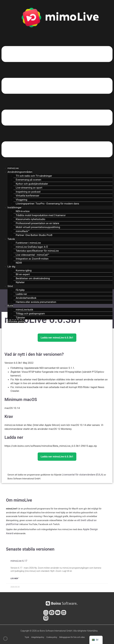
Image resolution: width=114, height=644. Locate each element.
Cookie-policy (52, 637)
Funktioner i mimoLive (28, 243)
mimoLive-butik (24, 310)
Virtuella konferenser (28, 196)
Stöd (10, 286)
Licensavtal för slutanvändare (79, 475)
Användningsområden (20, 172)
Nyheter (20, 282)
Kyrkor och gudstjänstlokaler (32, 184)
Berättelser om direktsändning (33, 278)
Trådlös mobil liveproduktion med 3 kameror (41, 215)
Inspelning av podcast (28, 192)
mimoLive (13, 168)
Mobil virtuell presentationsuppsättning (38, 227)
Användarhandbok (26, 298)
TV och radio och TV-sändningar (34, 176)
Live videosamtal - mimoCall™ (32, 255)
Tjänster (20, 318)
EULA (100, 475)
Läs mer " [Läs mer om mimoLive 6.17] (15, 579)
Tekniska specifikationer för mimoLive (37, 251)
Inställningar (14, 207)
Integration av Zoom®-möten (32, 259)
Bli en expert (23, 274)
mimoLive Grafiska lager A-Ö (32, 247)
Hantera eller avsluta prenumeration (36, 302)
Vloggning (21, 200)
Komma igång (24, 270)
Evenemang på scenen (28, 180)
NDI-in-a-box (23, 211)
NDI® (19, 263)
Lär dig (11, 266)
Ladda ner (21, 294)
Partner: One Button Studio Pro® (34, 235)
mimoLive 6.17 (19, 561)
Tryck (27, 637)
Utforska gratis (16, 321)
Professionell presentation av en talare (37, 223)
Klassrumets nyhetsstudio (30, 219)
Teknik (11, 239)
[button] (57, 102)
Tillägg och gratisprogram (30, 314)
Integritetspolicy (38, 637)
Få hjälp (20, 290)
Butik (10, 306)
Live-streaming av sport (29, 188)
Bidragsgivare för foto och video (72, 637)
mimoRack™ (23, 231)
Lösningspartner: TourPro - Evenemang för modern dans (47, 204)
